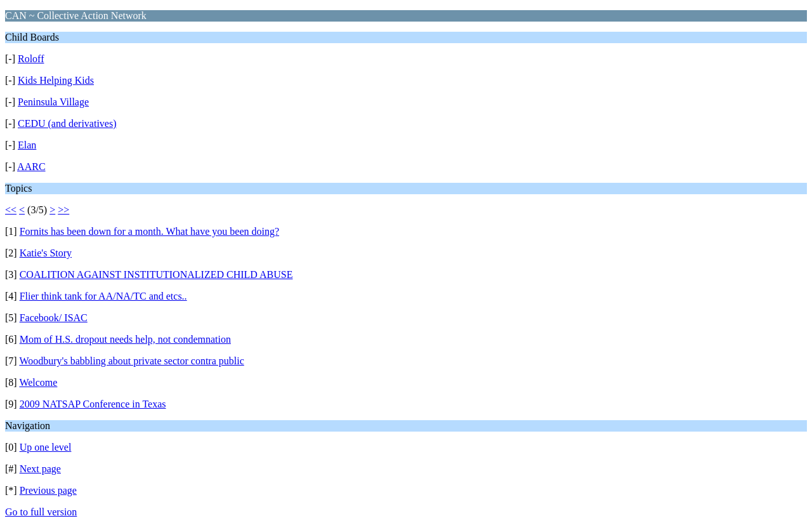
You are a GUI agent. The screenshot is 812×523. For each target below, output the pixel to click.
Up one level (46, 447)
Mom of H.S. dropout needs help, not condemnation (125, 339)
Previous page (48, 490)
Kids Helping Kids (56, 80)
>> (63, 210)
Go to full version (41, 512)
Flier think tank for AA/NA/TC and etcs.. (103, 296)
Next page (40, 469)
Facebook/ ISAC (54, 318)
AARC (31, 167)
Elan (27, 145)
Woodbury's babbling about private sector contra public (131, 361)
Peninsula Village (53, 102)
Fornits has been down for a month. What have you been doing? (149, 231)
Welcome (38, 382)
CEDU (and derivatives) (67, 123)
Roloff (31, 59)
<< (11, 210)
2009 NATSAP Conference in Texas (93, 404)
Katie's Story (46, 253)
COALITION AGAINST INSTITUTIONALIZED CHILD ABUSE (156, 275)
